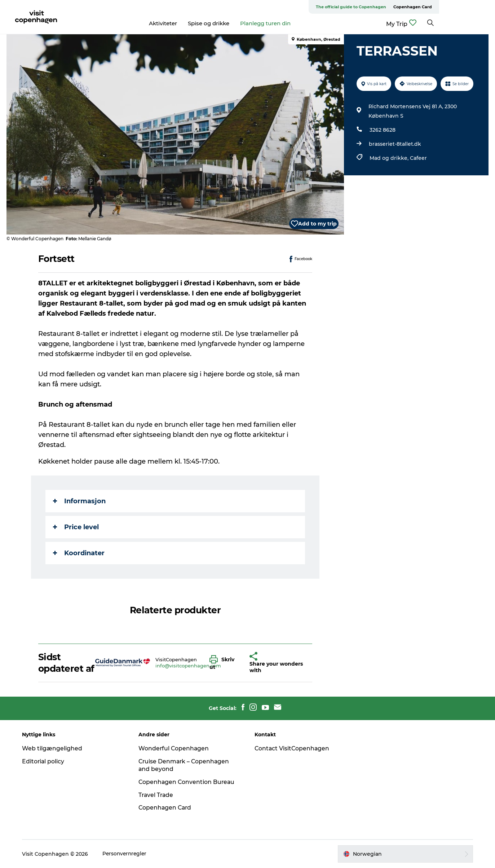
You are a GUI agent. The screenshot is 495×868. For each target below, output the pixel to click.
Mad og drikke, (389, 158)
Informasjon (80, 501)
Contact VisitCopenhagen (293, 748)
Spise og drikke (236, 23)
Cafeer (418, 158)
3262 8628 (382, 130)
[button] (224, 663)
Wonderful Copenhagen (175, 748)
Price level (76, 527)
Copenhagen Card (469, 7)
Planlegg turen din (293, 23)
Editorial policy (46, 761)
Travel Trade (158, 795)
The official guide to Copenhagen (407, 7)
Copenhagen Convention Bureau (188, 782)
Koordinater (79, 553)
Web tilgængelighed (54, 748)
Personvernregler (128, 854)
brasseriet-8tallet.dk (395, 144)
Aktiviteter (191, 23)
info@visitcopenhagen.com (188, 666)
